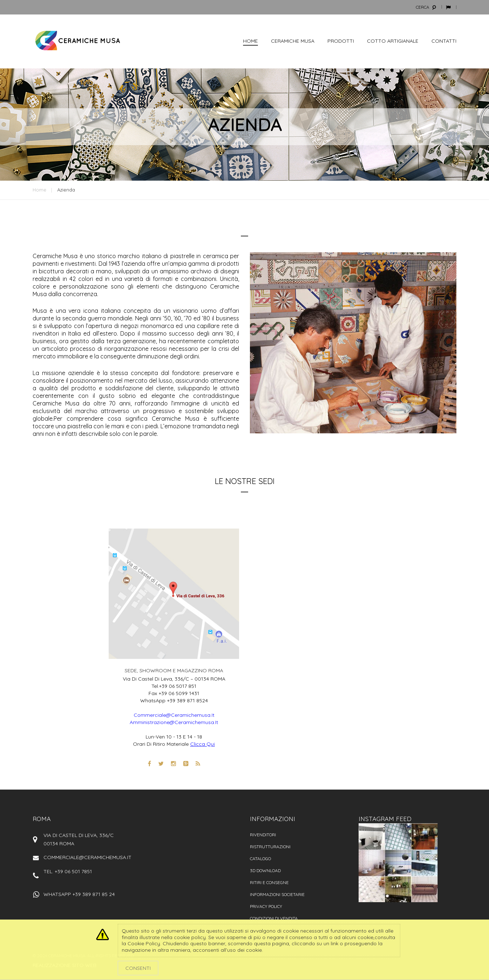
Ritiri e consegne (269, 882)
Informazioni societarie (277, 894)
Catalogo (260, 859)
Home (39, 190)
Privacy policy (266, 906)
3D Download (265, 870)
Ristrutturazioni (270, 847)
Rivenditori (263, 835)
